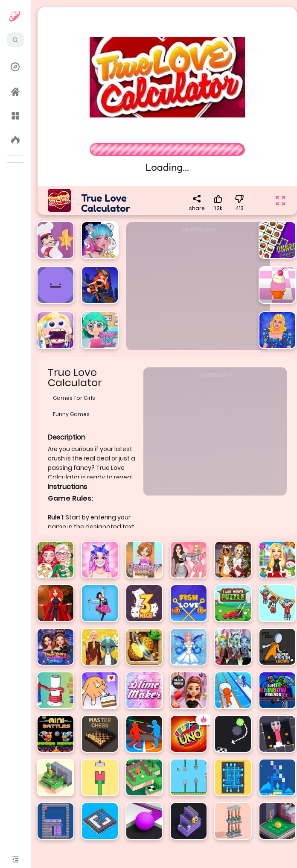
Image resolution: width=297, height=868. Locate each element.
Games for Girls (74, 398)
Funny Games (71, 414)
